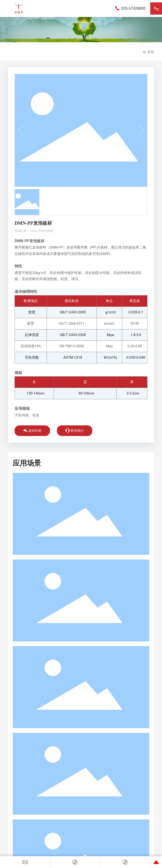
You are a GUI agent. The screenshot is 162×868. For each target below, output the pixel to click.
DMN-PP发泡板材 (42, 231)
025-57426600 (130, 8)
